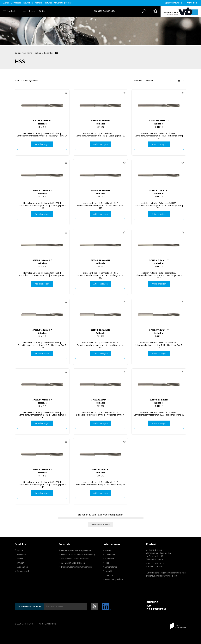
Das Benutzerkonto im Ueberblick (76, 567)
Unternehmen (111, 567)
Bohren (38, 53)
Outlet (42, 11)
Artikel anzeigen (42, 144)
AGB (41, 624)
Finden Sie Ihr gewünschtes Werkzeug (78, 555)
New (24, 11)
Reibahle (48, 53)
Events (6, 3)
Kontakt (38, 3)
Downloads (16, 3)
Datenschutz (51, 624)
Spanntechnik (23, 571)
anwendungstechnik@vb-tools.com (162, 576)
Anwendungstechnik (63, 3)
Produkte (9, 11)
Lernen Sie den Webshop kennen (76, 550)
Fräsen (20, 559)
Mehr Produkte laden (100, 524)
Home (29, 53)
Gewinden (22, 555)
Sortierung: (137, 81)
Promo (33, 11)
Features (48, 3)
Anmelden (192, 3)
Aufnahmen (23, 567)
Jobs (107, 563)
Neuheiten (28, 3)
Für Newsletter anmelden (30, 606)
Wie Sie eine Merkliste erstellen (75, 559)
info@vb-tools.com (155, 566)
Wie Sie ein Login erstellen (73, 563)
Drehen (21, 563)
